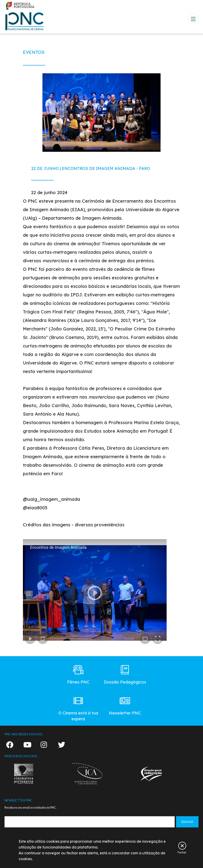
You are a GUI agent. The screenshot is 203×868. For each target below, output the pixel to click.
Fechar (182, 852)
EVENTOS (34, 52)
